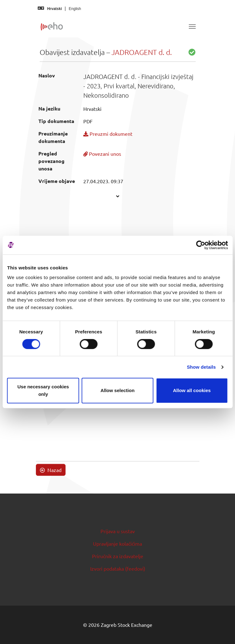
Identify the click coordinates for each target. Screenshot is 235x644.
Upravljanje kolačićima (117, 543)
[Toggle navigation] (192, 27)
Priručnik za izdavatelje (118, 556)
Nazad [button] (51, 470)
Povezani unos (102, 154)
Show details (201, 367)
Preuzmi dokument (108, 134)
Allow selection (117, 390)
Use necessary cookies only (43, 390)
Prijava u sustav (118, 531)
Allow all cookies (192, 390)
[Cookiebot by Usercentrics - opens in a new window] (201, 245)
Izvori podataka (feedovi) (118, 568)
